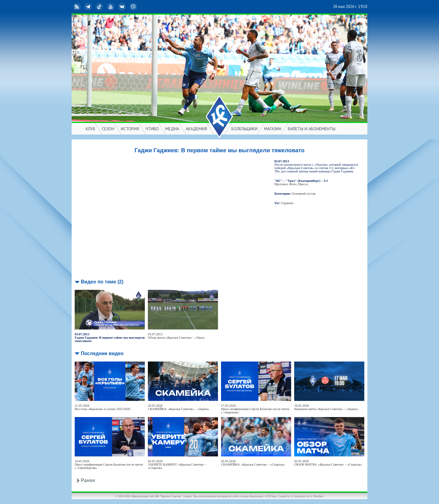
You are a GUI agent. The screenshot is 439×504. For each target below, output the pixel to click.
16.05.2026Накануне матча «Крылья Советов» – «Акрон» (326, 407)
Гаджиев (287, 203)
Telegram (89, 7)
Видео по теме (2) (102, 282)
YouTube (111, 7)
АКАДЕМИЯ (196, 129)
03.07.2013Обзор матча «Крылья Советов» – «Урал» (177, 336)
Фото (293, 184)
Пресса (303, 184)
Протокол (281, 184)
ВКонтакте (123, 7)
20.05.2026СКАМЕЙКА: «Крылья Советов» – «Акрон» (179, 407)
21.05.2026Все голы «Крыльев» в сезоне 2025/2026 (102, 407)
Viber (134, 7)
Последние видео (102, 353)
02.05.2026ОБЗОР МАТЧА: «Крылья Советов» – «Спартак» (328, 463)
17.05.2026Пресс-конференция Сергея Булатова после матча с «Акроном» (255, 409)
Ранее (88, 480)
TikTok (100, 7)
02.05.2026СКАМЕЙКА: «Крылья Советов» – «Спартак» (253, 463)
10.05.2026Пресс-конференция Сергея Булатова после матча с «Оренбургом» (109, 464)
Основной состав (304, 194)
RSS (77, 7)
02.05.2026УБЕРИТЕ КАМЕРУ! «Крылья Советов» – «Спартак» (177, 464)
